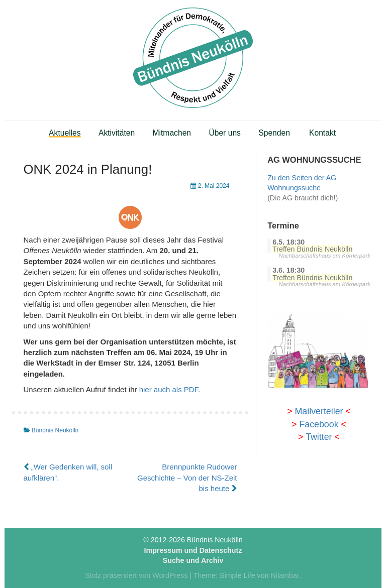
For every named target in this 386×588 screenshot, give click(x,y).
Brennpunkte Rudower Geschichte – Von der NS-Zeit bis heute (187, 478)
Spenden (274, 133)
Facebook (319, 424)
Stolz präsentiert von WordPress (136, 575)
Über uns (225, 133)
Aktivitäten (117, 133)
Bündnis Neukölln (55, 430)
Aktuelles (65, 133)
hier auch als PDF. (170, 389)
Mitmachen (172, 133)
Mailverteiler (319, 411)
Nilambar (284, 575)
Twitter (319, 437)
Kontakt (322, 133)
